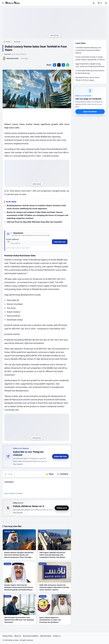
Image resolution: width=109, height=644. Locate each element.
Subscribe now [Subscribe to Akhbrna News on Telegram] (60, 456)
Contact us (57, 636)
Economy (17, 42)
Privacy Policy (8, 636)
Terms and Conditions (31, 636)
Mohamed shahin (13, 58)
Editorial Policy (46, 636)
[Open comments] (63, 474)
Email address (13, 239)
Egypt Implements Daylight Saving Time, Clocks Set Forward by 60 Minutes (90, 65)
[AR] (100, 3)
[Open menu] (3, 3)
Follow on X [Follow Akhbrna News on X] (62, 508)
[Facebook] (55, 65)
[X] (59, 65)
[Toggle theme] (94, 3)
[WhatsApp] (68, 65)
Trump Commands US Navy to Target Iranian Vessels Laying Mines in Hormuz (90, 58)
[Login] (106, 3)
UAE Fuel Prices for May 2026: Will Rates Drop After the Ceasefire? (34, 222)
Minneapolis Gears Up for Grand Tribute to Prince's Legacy (87, 79)
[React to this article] (50, 474)
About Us (17, 636)
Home (8, 42)
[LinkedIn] (63, 65)
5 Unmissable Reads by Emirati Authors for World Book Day (90, 72)
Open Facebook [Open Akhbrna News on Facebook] (90, 112)
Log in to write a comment (14, 493)
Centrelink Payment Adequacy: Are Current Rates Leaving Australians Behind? (88, 50)
